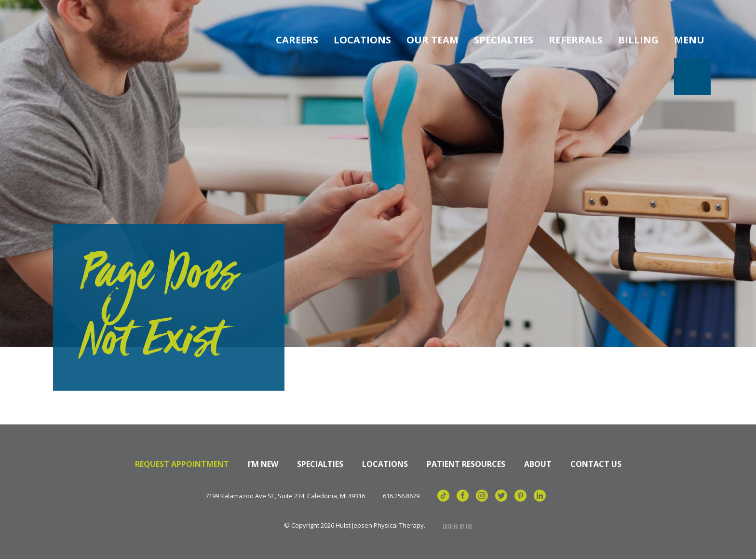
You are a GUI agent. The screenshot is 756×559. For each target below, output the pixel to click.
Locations (362, 40)
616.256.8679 (401, 496)
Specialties (504, 40)
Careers (297, 40)
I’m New (263, 464)
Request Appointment (182, 464)
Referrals (576, 40)
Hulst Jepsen (91, 40)
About (538, 464)
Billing (638, 40)
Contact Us (596, 464)
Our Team (432, 40)
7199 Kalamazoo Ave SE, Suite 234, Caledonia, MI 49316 (285, 496)
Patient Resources (466, 464)
